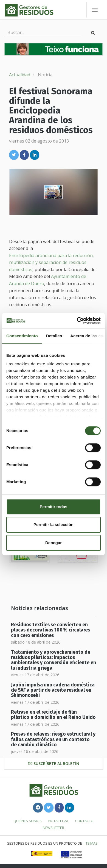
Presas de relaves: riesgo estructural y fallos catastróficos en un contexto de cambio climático (53, 739)
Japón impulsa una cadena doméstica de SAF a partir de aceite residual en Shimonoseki (53, 690)
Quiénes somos (28, 821)
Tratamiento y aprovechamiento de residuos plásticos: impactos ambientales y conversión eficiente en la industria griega (54, 660)
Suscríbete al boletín (54, 763)
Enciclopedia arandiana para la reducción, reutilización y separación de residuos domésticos (51, 262)
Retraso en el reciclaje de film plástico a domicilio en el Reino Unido (53, 715)
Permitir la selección (54, 525)
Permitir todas (54, 507)
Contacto (84, 821)
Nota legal (58, 821)
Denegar (54, 543)
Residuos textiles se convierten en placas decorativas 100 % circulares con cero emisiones (50, 630)
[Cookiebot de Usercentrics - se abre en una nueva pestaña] (77, 321)
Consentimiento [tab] (22, 336)
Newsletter (54, 828)
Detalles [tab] (54, 336)
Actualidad (20, 75)
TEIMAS (92, 843)
